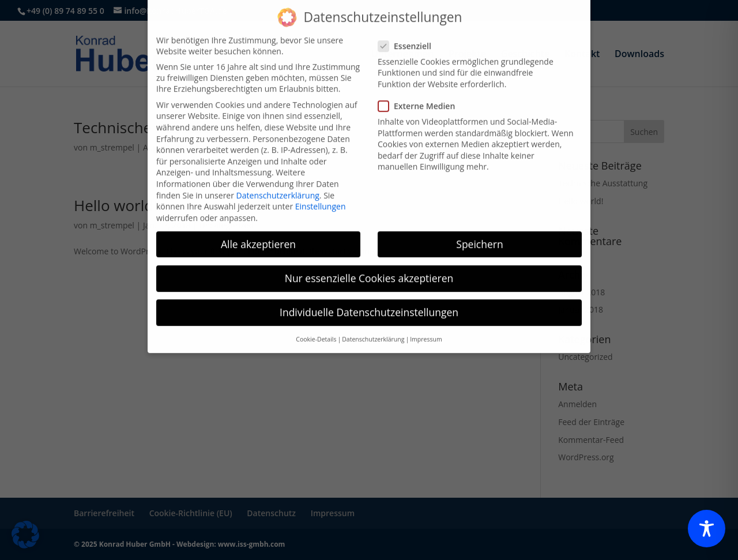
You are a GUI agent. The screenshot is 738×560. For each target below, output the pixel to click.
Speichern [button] (479, 225)
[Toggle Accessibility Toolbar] (707, 529)
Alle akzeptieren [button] (258, 225)
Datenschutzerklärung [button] (373, 321)
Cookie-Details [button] (316, 321)
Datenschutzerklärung (278, 177)
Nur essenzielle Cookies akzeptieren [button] (369, 260)
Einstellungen (321, 188)
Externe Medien (421, 88)
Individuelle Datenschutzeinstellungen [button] (369, 294)
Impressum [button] (426, 321)
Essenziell (409, 27)
